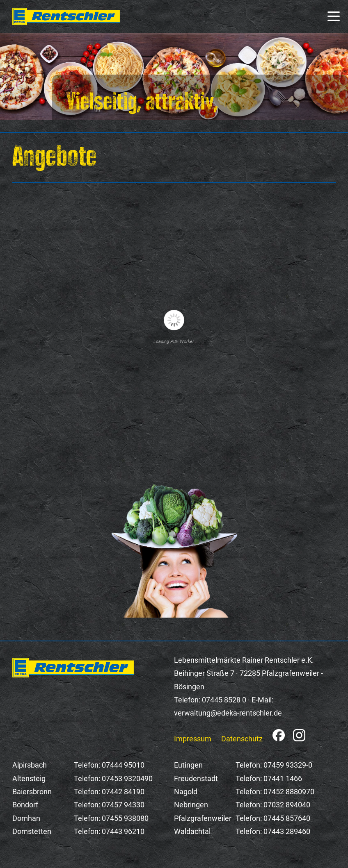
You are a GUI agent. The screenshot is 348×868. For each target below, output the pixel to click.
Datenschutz (242, 739)
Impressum (193, 739)
